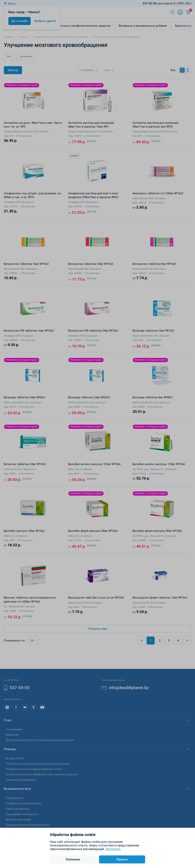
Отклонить (73, 859)
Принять (122, 859)
